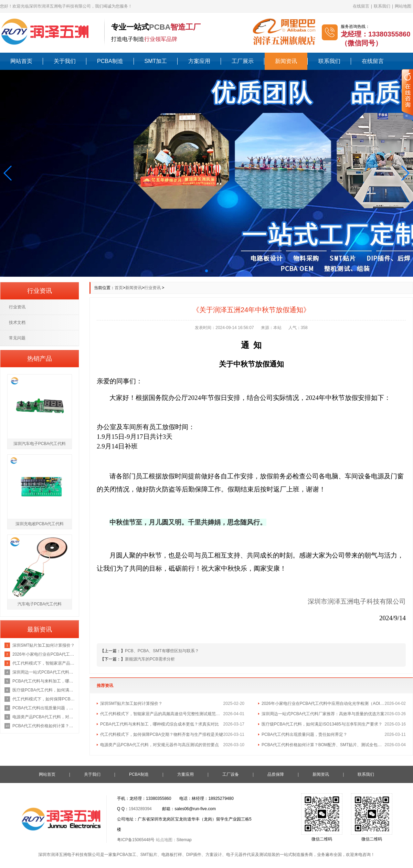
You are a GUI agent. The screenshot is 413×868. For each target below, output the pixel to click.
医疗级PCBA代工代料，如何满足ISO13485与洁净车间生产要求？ (322, 724)
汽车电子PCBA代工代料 (40, 604)
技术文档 (17, 322)
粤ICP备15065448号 (136, 840)
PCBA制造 (110, 61)
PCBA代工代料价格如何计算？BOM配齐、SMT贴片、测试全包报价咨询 (323, 745)
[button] (8, 173)
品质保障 (276, 774)
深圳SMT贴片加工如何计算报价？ (131, 703)
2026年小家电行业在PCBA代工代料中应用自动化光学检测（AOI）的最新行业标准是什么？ (323, 703)
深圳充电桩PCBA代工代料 (40, 524)
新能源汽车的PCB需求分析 (150, 659)
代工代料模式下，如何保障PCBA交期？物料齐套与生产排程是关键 (162, 734)
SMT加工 (156, 61)
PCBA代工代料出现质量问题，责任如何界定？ (304, 734)
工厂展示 (243, 61)
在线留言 (361, 6)
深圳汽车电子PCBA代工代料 (40, 444)
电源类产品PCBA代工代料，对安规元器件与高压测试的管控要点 (160, 745)
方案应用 (199, 61)
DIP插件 (194, 855)
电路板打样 (172, 855)
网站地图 (403, 6)
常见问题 (17, 338)
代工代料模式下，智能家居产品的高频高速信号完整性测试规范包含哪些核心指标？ (162, 714)
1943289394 (140, 809)
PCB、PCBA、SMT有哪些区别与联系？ (162, 651)
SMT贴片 (149, 855)
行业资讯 (152, 288)
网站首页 (21, 61)
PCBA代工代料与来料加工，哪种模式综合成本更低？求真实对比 (160, 724)
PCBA (160, 27)
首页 (119, 288)
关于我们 (65, 61)
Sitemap (184, 840)
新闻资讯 (286, 61)
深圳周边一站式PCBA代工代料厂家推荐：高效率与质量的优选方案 (323, 714)
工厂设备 (231, 774)
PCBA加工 (126, 855)
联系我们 (382, 6)
